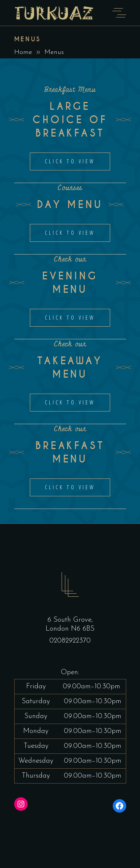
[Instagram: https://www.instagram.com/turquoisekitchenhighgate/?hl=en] (21, 804)
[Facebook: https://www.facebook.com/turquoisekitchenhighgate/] (119, 806)
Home (23, 52)
